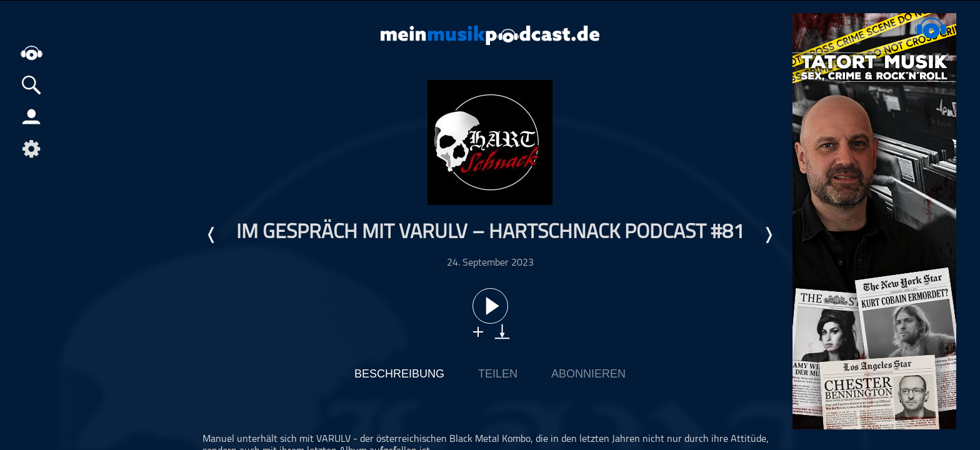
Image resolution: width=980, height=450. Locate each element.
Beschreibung (399, 374)
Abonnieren (588, 374)
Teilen (498, 374)
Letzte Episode (212, 235)
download (502, 332)
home (31, 53)
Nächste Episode (768, 235)
